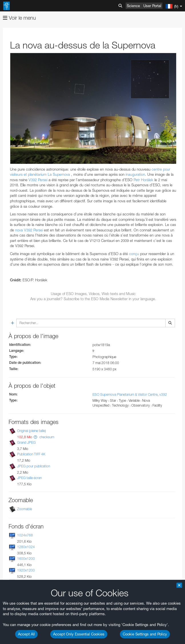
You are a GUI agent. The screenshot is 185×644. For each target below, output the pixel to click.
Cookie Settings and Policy (145, 634)
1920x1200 (26, 570)
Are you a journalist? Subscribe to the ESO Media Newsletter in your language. (93, 299)
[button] (35, 437)
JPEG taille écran (29, 478)
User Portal (152, 6)
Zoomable (25, 509)
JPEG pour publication (34, 466)
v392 (163, 394)
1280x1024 (26, 547)
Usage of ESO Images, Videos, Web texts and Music (93, 294)
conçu (134, 254)
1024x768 (25, 535)
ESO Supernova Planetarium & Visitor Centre (125, 394)
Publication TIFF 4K (31, 454)
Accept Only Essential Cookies (79, 634)
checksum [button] (46, 437)
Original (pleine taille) (32, 431)
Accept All (26, 634)
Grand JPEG (26, 442)
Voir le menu (19, 18)
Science (133, 6)
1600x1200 (26, 559)
